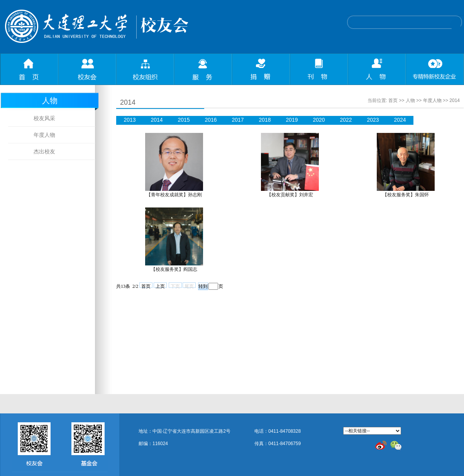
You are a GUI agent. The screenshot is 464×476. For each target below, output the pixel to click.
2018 (265, 120)
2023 (373, 120)
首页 (393, 100)
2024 (400, 120)
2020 (319, 120)
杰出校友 (44, 151)
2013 (130, 120)
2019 (292, 120)
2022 (346, 120)
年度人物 (44, 135)
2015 (184, 120)
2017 (238, 120)
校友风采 (44, 118)
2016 (211, 120)
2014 (455, 100)
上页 (160, 286)
